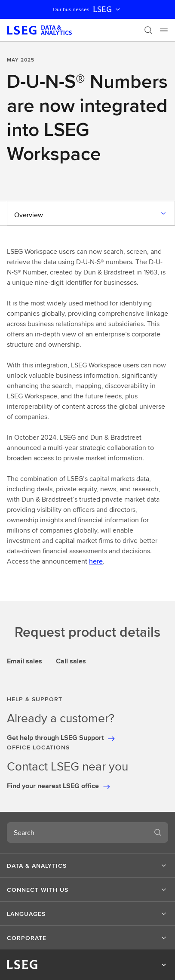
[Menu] (164, 30)
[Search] (148, 30)
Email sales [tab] (25, 661)
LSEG (107, 9)
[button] (87, 866)
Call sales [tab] (71, 661)
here (96, 561)
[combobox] (77, 832)
